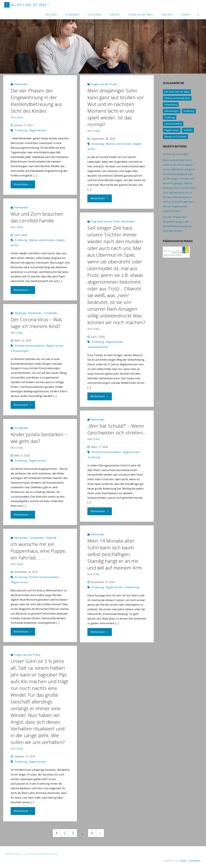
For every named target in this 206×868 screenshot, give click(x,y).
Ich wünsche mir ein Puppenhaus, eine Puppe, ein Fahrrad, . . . (38, 551)
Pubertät (51, 538)
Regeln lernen (38, 130)
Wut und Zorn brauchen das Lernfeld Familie (37, 217)
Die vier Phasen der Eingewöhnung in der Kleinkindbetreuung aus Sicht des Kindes (36, 101)
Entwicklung (132, 587)
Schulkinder (51, 313)
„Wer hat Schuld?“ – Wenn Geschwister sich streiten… (117, 429)
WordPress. (195, 861)
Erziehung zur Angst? (176, 154)
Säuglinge (20, 313)
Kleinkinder (21, 84)
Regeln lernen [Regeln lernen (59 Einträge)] (172, 130)
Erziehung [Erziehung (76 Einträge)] (170, 117)
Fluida (182, 861)
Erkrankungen (20, 351)
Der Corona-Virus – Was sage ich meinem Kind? (36, 323)
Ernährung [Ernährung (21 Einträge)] (189, 111)
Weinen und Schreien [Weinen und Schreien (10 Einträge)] (175, 137)
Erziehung (21, 130)
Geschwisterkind (98, 347)
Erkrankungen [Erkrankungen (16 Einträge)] (172, 111)
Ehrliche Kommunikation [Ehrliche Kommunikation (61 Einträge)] (177, 98)
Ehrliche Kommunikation (30, 346)
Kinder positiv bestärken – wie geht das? (39, 438)
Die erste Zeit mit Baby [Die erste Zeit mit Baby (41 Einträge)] (177, 92)
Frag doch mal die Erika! (105, 221)
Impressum (12, 854)
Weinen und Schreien (119, 144)
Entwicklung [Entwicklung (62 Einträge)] (171, 105)
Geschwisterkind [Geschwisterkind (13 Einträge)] (173, 124)
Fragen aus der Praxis (104, 84)
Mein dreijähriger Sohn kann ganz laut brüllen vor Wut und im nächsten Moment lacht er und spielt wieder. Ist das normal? (116, 107)
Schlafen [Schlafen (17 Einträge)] (188, 130)
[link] (198, 14)
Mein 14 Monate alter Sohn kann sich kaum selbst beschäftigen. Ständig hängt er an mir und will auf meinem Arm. (115, 554)
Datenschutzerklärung (42, 854)
